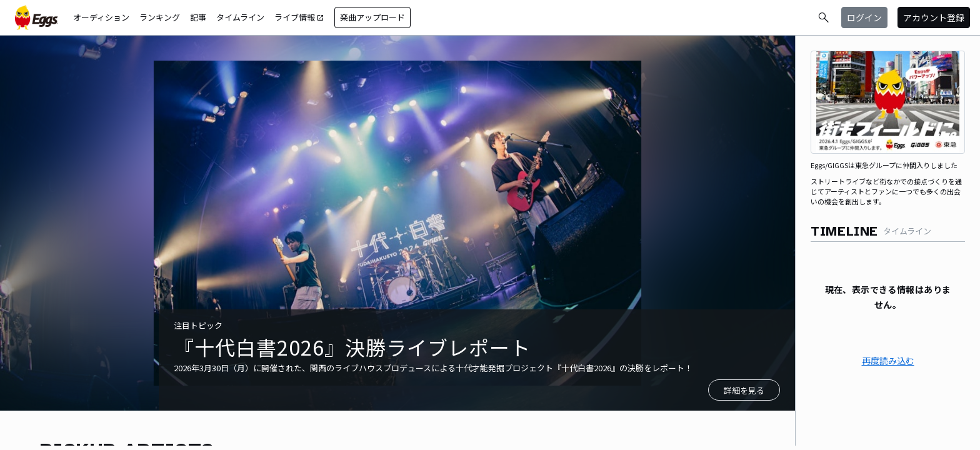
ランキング (160, 17)
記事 (198, 17)
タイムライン (240, 17)
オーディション (101, 17)
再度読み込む (888, 361)
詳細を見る (744, 390)
